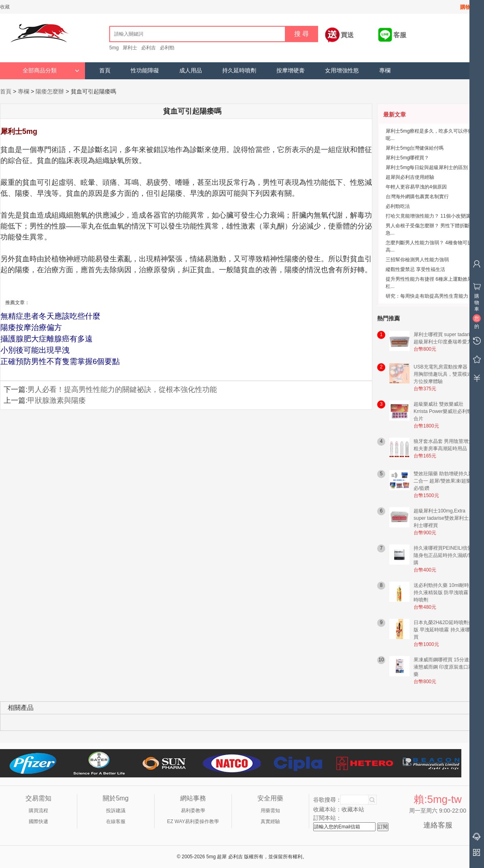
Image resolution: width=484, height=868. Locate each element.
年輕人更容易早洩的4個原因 (416, 187)
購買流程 (38, 811)
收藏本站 (353, 809)
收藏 (5, 7)
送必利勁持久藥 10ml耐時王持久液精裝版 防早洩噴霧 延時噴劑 (444, 593)
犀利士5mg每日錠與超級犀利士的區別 (427, 167)
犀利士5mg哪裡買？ (407, 158)
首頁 (105, 71)
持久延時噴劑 (239, 71)
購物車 (468, 7)
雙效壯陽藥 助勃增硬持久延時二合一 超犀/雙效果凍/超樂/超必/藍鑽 (446, 481)
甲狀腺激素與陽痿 (57, 400)
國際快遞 (38, 821)
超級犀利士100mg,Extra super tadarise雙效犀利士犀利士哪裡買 (444, 518)
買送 (347, 35)
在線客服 (116, 821)
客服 (400, 35)
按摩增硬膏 (291, 71)
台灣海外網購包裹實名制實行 (417, 197)
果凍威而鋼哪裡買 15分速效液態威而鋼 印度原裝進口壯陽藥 (446, 667)
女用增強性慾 (342, 71)
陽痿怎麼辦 (50, 91)
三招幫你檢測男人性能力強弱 (417, 260)
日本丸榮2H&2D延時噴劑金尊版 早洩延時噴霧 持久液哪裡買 (446, 630)
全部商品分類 (51, 71)
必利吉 (149, 48)
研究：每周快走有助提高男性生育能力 (427, 296)
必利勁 (167, 48)
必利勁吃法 (398, 206)
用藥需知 (270, 811)
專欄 (385, 71)
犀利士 (130, 48)
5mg (114, 48)
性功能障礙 (145, 71)
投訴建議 (116, 811)
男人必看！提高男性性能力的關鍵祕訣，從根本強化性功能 (122, 390)
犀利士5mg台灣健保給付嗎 (415, 148)
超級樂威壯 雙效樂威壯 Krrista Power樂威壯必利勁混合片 (445, 411)
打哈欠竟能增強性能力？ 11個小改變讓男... (432, 216)
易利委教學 (193, 811)
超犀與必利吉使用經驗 (410, 177)
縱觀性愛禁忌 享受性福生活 (415, 269)
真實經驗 (270, 821)
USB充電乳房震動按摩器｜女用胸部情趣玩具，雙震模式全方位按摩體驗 (445, 374)
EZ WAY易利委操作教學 (193, 821)
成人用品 (191, 71)
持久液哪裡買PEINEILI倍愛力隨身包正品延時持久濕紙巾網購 (445, 555)
